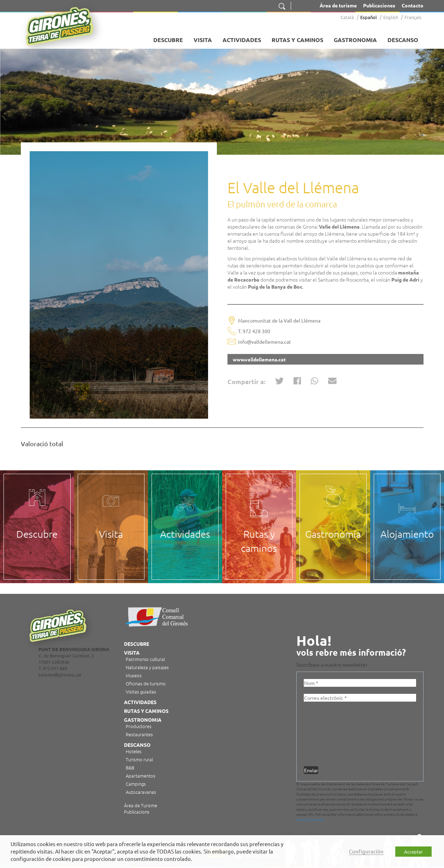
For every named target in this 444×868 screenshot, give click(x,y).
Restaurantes (139, 734)
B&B (130, 767)
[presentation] (333, 734)
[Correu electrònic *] (360, 698)
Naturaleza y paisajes (147, 667)
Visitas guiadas (141, 692)
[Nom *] (360, 683)
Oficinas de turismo (146, 683)
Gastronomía (333, 534)
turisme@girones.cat (60, 675)
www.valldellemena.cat (259, 359)
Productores (139, 726)
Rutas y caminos (297, 40)
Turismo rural (139, 759)
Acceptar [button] (413, 852)
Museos (134, 675)
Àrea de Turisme (141, 805)
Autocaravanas (141, 792)
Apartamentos (141, 776)
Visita (203, 40)
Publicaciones (379, 5)
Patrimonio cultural (145, 659)
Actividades (242, 40)
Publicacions (137, 812)
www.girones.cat (310, 819)
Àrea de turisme (338, 5)
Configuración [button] (366, 851)
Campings (136, 784)
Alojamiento (407, 534)
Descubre (168, 40)
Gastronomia (355, 40)
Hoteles (134, 751)
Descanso (403, 40)
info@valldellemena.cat (265, 342)
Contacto (413, 5)
